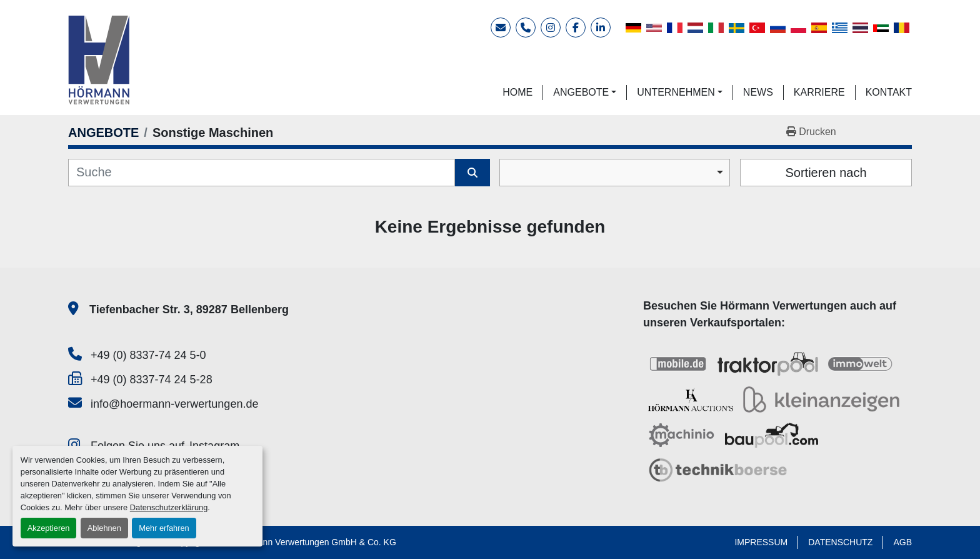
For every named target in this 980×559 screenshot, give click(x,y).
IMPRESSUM (761, 542)
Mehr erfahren (164, 528)
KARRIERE (819, 92)
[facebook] (576, 28)
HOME (517, 92)
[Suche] (262, 173)
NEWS (758, 92)
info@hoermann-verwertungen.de (174, 404)
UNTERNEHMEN (676, 92)
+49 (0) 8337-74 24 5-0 (148, 355)
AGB (902, 542)
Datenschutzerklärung (169, 507)
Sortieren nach (826, 173)
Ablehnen (104, 528)
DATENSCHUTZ (840, 542)
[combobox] (615, 173)
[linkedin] (601, 28)
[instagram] (551, 28)
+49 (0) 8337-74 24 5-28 (152, 380)
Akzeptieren (49, 528)
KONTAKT (889, 92)
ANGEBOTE (581, 92)
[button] (585, 93)
